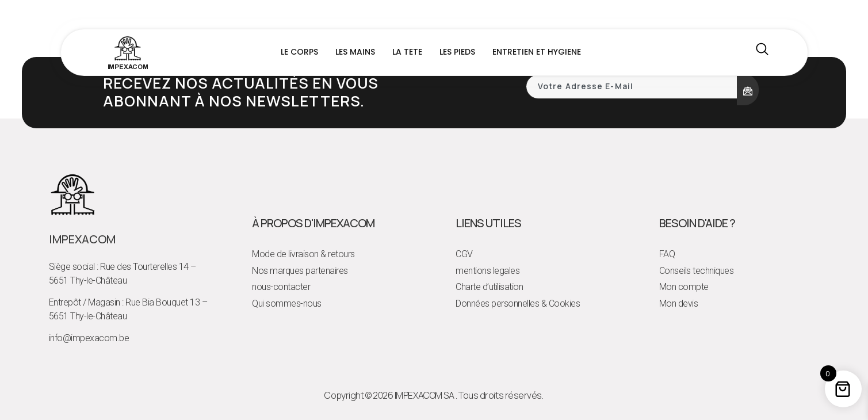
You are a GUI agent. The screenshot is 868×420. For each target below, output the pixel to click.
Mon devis (679, 303)
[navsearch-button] (762, 52)
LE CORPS (299, 52)
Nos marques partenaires (300, 271)
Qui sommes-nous (287, 303)
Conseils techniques (697, 271)
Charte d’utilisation (489, 287)
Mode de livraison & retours (303, 254)
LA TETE (407, 52)
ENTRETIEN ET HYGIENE (537, 52)
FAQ (667, 254)
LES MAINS (355, 52)
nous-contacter (281, 287)
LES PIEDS (457, 52)
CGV (464, 254)
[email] (632, 87)
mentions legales (487, 271)
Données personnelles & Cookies (518, 303)
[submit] (748, 90)
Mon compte (684, 287)
